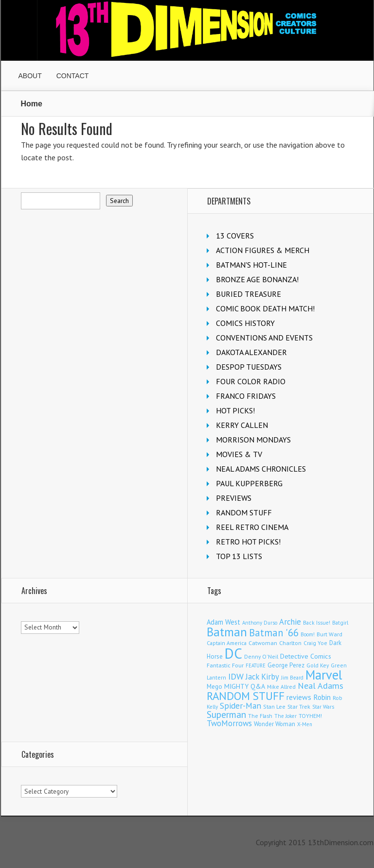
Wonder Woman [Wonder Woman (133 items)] (275, 724)
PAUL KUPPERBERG (249, 483)
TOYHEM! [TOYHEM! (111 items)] (310, 716)
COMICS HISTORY (245, 323)
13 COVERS (235, 236)
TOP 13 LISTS (239, 556)
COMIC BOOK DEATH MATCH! (265, 308)
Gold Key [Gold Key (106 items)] (318, 665)
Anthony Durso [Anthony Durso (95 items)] (260, 623)
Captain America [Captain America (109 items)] (227, 643)
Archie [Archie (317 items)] (290, 622)
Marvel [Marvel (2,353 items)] (324, 675)
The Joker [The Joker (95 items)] (285, 716)
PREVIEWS (234, 498)
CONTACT (73, 76)
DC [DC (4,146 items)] (233, 653)
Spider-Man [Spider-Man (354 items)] (240, 706)
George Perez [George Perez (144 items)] (286, 665)
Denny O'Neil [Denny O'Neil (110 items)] (261, 656)
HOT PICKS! (235, 410)
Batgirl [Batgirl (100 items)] (340, 623)
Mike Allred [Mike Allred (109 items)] (281, 687)
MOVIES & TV (239, 454)
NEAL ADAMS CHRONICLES (261, 469)
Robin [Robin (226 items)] (322, 697)
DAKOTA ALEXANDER (251, 352)
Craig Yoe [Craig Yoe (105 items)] (315, 643)
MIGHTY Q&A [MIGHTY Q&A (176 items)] (245, 686)
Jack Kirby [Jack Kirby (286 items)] (262, 677)
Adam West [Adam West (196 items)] (223, 622)
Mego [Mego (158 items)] (214, 686)
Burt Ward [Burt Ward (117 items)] (329, 634)
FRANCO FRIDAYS (246, 396)
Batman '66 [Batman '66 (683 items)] (274, 633)
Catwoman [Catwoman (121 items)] (263, 643)
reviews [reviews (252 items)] (299, 697)
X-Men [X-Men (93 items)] (305, 724)
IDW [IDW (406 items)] (236, 676)
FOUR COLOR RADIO (251, 381)
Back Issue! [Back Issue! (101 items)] (317, 622)
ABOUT (30, 76)
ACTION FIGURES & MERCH (263, 250)
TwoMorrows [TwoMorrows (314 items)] (229, 723)
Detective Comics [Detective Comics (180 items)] (306, 656)
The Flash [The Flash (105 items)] (260, 716)
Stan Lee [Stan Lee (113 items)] (274, 706)
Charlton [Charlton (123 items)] (290, 643)
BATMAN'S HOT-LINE (251, 265)
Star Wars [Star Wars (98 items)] (323, 707)
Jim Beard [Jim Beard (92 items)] (292, 678)
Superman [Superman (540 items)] (226, 714)
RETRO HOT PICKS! (248, 542)
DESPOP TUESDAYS (249, 367)
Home (32, 104)
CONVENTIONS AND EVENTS (264, 338)
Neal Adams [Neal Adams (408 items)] (321, 686)
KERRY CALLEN (242, 425)
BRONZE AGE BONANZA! (257, 279)
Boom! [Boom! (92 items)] (308, 634)
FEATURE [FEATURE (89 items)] (256, 665)
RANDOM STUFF (244, 512)
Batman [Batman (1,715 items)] (227, 632)
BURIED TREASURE (249, 294)
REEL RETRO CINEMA (252, 527)
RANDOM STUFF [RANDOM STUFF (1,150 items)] (246, 696)
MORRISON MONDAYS (253, 440)
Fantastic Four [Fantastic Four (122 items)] (225, 665)
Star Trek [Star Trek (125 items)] (299, 706)
